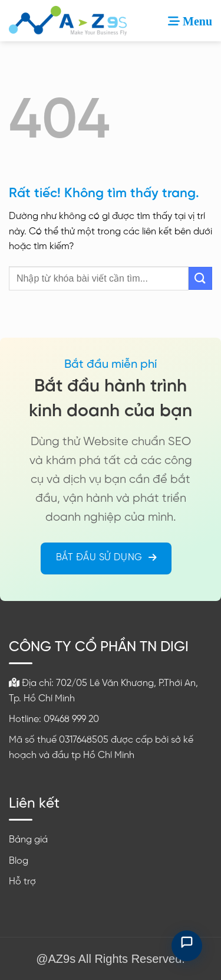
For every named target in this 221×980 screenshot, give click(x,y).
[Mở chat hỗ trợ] (187, 946)
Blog (19, 861)
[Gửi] (200, 278)
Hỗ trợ (22, 882)
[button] (190, 21)
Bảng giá (28, 840)
